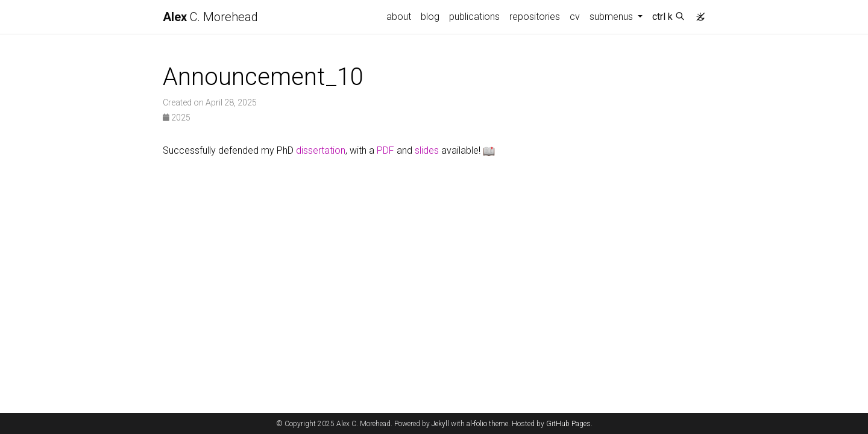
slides (427, 150)
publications (474, 17)
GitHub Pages (568, 424)
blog (430, 17)
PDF (385, 150)
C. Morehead (210, 17)
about (399, 17)
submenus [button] (612, 17)
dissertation (321, 150)
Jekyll (440, 424)
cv (575, 17)
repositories (535, 17)
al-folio (477, 424)
